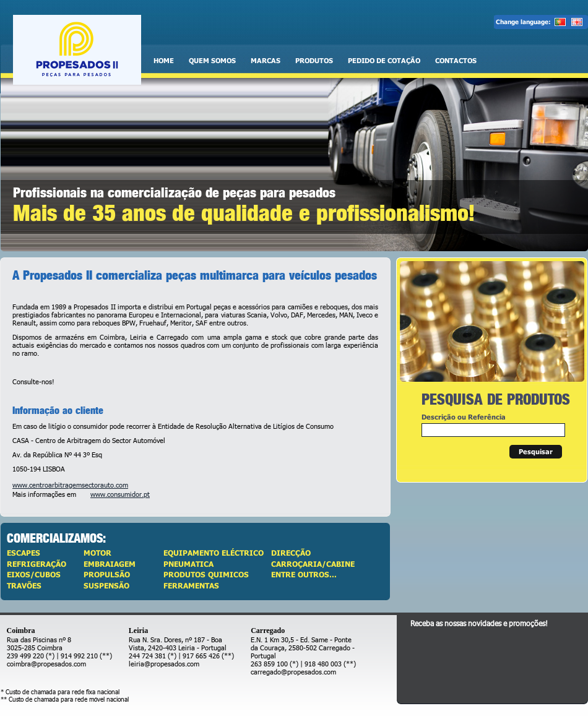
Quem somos (212, 60)
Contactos (456, 60)
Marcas (266, 60)
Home (164, 60)
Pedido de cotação (384, 60)
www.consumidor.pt (120, 494)
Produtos (314, 60)
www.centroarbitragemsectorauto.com (70, 485)
